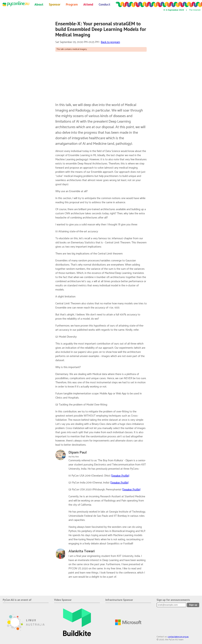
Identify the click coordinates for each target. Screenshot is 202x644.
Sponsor (55, 4)
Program (72, 4)
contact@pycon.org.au (178, 637)
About (39, 4)
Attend (88, 4)
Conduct (104, 4)
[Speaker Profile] (120, 476)
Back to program (110, 42)
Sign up (193, 605)
